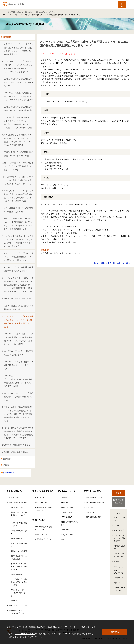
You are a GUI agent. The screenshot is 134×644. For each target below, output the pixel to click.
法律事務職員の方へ (118, 502)
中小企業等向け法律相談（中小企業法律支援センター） (19, 567)
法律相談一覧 (14, 498)
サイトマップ (119, 531)
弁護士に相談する (14, 491)
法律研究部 (90, 512)
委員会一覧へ (9, 473)
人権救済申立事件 (67, 507)
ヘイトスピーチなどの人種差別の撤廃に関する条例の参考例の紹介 (18, 269)
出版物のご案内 (66, 512)
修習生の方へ (40, 498)
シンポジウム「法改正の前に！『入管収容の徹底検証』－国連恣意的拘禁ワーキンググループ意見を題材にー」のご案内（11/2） (18, 339)
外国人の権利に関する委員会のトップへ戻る (111, 263)
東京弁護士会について (94, 498)
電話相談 (14, 601)
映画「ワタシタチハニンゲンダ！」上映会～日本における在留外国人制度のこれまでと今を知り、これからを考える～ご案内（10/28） (18, 196)
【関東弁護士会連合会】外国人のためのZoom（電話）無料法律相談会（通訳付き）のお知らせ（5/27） (18, 180)
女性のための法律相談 (19, 551)
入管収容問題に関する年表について (17, 298)
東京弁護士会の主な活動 (95, 503)
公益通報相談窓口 (17, 538)
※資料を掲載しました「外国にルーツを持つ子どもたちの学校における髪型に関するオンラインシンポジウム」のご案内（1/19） (18, 140)
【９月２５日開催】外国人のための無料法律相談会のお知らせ (18, 308)
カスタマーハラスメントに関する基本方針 (120, 539)
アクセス (117, 527)
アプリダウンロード (68, 535)
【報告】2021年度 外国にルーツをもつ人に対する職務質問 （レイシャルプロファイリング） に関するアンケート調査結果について (17, 224)
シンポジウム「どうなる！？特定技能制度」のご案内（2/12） (18, 353)
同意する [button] (115, 632)
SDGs (63, 540)
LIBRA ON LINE (66, 517)
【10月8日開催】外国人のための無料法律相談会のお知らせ (17, 210)
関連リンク (118, 584)
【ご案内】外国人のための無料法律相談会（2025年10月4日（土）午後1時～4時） (18, 82)
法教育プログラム (41, 534)
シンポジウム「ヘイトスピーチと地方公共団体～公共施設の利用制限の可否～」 (18, 397)
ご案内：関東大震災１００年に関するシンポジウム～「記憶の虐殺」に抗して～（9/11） (18, 166)
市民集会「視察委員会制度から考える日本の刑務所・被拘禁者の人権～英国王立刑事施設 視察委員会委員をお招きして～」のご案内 (18, 433)
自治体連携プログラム (43, 539)
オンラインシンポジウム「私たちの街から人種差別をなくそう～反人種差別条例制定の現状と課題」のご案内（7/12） (18, 322)
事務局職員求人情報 (94, 517)
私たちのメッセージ (67, 491)
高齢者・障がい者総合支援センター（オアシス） (19, 515)
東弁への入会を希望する (43, 491)
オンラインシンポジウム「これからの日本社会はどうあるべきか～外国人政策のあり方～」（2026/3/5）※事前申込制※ (18, 49)
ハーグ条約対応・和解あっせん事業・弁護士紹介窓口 (19, 582)
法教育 (6, 465)
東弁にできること (40, 520)
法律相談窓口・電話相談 (18, 503)
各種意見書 (65, 503)
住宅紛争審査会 (16, 574)
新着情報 (7, 37)
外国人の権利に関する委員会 (45, 12)
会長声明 (64, 498)
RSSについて (119, 579)
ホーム (2, 12)
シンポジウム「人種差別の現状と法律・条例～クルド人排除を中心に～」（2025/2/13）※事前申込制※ (17, 96)
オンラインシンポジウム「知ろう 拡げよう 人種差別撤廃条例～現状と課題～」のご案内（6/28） (18, 257)
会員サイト (118, 493)
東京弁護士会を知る (15, 12)
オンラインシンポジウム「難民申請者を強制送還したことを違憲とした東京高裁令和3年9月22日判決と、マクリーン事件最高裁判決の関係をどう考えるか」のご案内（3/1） (18, 285)
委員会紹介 (28, 12)
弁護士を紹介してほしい (18, 605)
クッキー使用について (25, 634)
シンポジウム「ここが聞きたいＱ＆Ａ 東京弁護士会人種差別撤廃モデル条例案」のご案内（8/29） (17, 381)
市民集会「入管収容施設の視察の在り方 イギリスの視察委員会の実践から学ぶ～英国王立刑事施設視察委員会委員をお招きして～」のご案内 (18, 414)
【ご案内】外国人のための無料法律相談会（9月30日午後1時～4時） (18, 154)
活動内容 (7, 459)
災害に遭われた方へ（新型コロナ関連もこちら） (19, 593)
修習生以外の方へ (41, 503)
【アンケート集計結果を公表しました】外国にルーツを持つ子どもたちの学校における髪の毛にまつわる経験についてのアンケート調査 (17, 123)
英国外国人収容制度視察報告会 (15, 452)
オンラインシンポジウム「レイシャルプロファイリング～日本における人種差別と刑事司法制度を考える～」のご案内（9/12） (18, 241)
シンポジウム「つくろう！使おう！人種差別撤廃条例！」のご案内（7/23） (18, 365)
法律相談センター (17, 507)
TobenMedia (65, 530)
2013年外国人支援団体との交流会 (16, 445)
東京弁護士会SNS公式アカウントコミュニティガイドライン (120, 568)
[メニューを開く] (130, 4)
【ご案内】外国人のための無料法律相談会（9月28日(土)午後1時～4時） (18, 109)
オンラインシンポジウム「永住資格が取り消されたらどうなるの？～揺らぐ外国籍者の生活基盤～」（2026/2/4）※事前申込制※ (18, 67)
